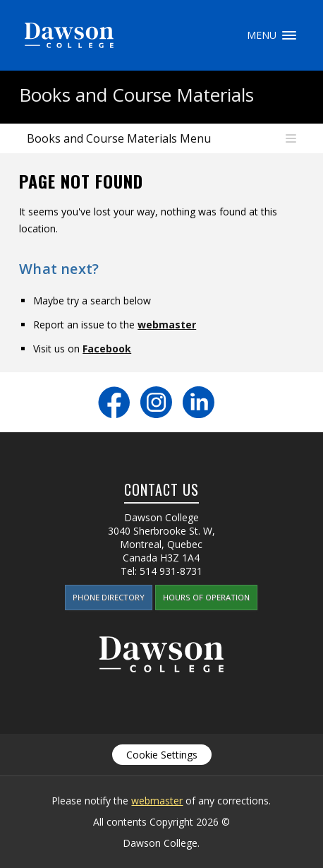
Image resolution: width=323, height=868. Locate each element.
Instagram (156, 402)
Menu (289, 35)
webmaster (167, 325)
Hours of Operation (206, 597)
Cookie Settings (162, 755)
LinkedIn (199, 402)
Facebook (107, 349)
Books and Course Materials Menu (119, 138)
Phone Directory (109, 597)
